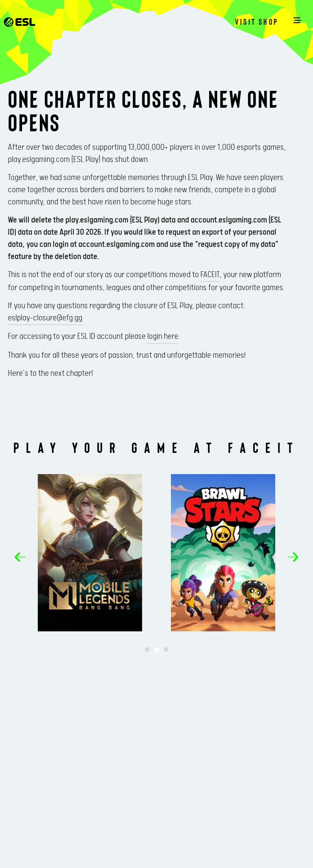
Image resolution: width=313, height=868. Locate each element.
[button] (20, 557)
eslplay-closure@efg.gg (45, 318)
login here (163, 337)
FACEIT (210, 275)
